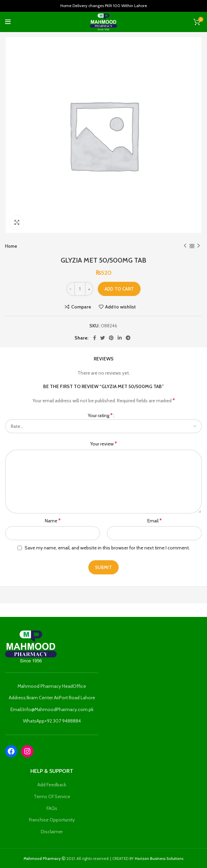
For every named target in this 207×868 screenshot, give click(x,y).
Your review (103, 444)
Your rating (100, 415)
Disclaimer (52, 832)
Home (11, 246)
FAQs (52, 808)
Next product (199, 246)
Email (155, 521)
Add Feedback (52, 785)
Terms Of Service (52, 796)
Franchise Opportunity (52, 820)
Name (53, 521)
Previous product (185, 246)
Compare (81, 307)
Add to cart (119, 289)
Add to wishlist (121, 307)
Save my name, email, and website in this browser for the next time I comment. (107, 548)
